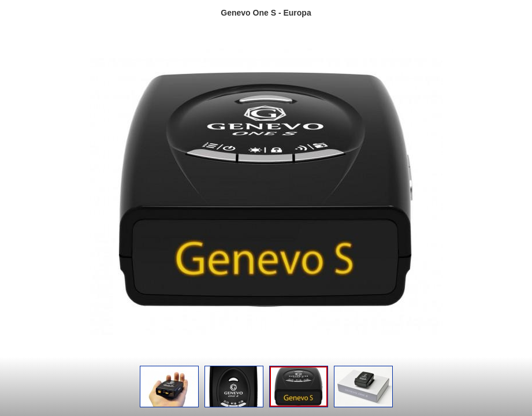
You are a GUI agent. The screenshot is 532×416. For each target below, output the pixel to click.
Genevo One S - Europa (266, 13)
